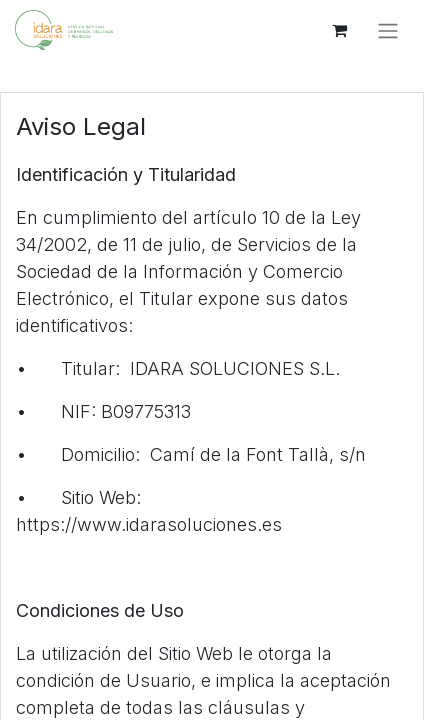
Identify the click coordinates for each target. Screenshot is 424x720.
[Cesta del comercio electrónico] (339, 30)
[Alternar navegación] (388, 30)
